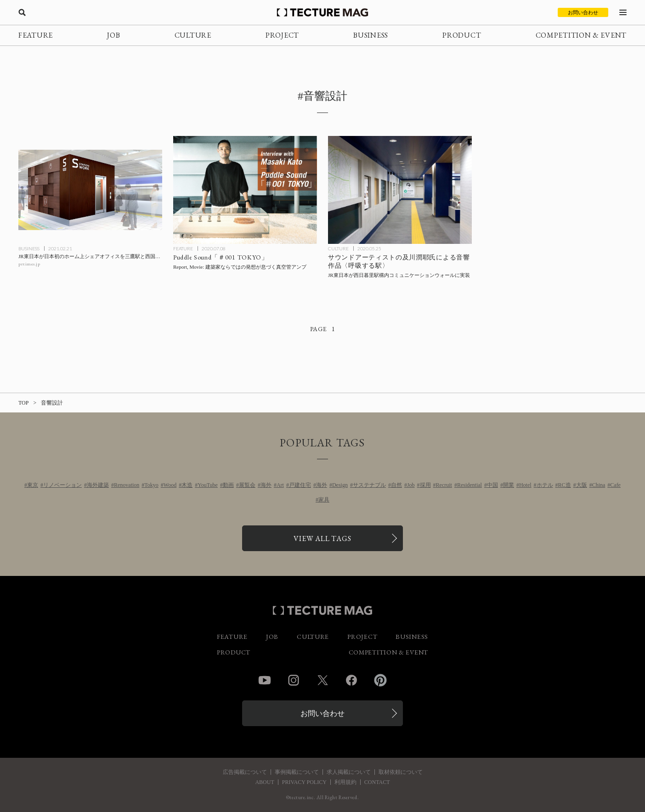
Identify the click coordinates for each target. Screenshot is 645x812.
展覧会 (247, 485)
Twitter (322, 680)
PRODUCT (462, 35)
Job (411, 485)
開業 (509, 485)
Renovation (127, 485)
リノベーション (62, 485)
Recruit (444, 485)
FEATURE (36, 35)
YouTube (208, 485)
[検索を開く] (22, 12)
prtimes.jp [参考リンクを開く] (29, 264)
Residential (470, 485)
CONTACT (377, 782)
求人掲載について (349, 772)
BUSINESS (371, 35)
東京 (33, 485)
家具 (324, 500)
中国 (492, 485)
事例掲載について (297, 772)
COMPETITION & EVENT (581, 35)
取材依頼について (401, 772)
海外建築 (98, 485)
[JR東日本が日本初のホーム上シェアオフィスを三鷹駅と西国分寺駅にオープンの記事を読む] (90, 190)
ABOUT (264, 782)
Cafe (615, 485)
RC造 (565, 485)
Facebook (351, 680)
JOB (113, 35)
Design (340, 485)
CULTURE (193, 35)
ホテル (545, 485)
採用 (425, 485)
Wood (170, 485)
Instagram (294, 680)
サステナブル (369, 485)
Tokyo (151, 485)
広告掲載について (245, 772)
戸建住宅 (300, 485)
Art (280, 485)
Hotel (525, 485)
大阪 (582, 485)
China (599, 485)
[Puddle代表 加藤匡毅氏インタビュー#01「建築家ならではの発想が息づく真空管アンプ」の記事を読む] (245, 190)
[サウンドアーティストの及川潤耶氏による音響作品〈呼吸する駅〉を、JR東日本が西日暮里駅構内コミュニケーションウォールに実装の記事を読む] (400, 190)
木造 (187, 485)
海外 (266, 485)
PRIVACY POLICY (304, 782)
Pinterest (380, 680)
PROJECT (282, 35)
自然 (396, 485)
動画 (228, 485)
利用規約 (345, 782)
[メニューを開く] (623, 12)
